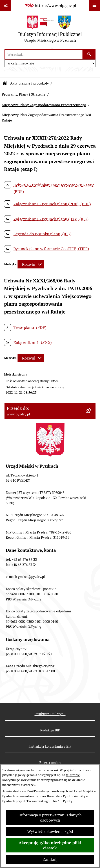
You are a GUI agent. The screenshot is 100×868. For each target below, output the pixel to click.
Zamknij (50, 859)
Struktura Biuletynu (50, 714)
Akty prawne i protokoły (29, 83)
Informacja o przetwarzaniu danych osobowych (50, 818)
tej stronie (73, 775)
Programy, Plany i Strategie (24, 94)
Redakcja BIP (50, 730)
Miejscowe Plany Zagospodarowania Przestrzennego (44, 105)
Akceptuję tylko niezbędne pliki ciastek (50, 845)
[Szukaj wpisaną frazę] (89, 54)
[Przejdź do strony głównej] (50, 30)
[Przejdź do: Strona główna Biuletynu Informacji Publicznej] (5, 83)
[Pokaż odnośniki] (6, 6)
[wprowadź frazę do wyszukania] (44, 54)
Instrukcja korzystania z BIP (50, 746)
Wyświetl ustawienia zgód (50, 831)
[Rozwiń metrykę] (31, 264)
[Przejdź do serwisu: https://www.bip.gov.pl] (50, 6)
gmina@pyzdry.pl (31, 577)
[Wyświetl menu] (94, 6)
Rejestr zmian (50, 763)
